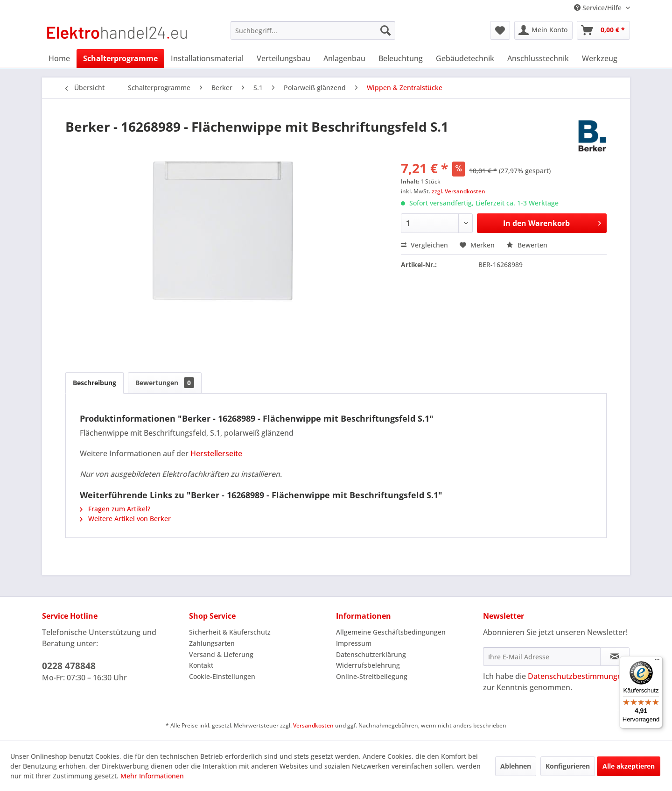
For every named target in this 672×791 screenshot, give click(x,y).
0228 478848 (69, 666)
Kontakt (201, 665)
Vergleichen (424, 245)
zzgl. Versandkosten (458, 191)
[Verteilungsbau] (283, 58)
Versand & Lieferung (221, 654)
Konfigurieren (568, 766)
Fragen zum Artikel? (115, 509)
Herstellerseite (216, 453)
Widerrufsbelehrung (368, 665)
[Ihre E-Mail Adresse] (542, 657)
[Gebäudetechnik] (465, 58)
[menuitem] (313, 30)
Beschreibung (94, 383)
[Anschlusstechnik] (538, 58)
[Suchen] (385, 30)
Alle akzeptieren (629, 766)
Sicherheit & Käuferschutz (230, 632)
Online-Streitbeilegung (372, 676)
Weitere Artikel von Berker (125, 519)
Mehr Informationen (152, 776)
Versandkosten (313, 725)
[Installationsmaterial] (207, 58)
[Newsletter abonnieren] (615, 657)
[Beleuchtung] (401, 58)
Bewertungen (165, 383)
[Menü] (657, 662)
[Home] (59, 58)
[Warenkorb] (603, 30)
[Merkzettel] (500, 30)
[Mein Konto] (543, 30)
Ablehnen (516, 766)
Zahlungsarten (212, 643)
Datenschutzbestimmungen (577, 676)
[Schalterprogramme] (120, 58)
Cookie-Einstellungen (222, 676)
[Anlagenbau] (344, 58)
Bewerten (527, 245)
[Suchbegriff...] (313, 30)
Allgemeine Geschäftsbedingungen (391, 632)
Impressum (354, 643)
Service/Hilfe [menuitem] (599, 8)
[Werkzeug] (600, 58)
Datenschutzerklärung (371, 654)
